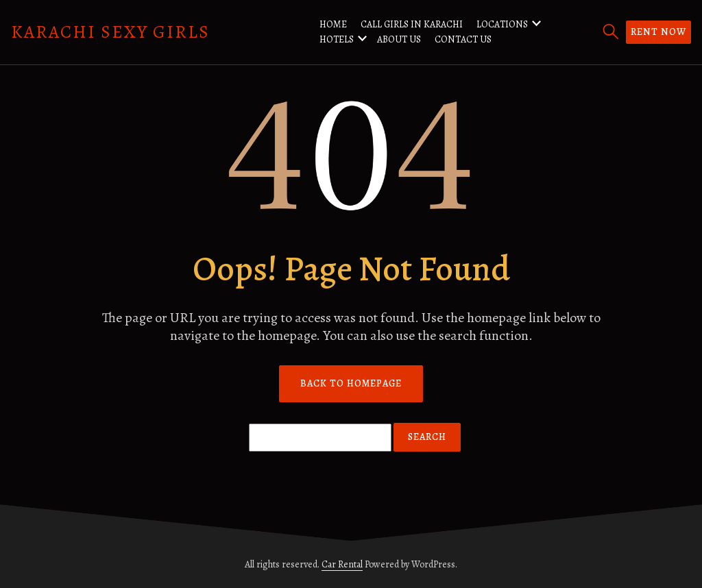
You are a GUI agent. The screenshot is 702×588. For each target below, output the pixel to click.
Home (333, 24)
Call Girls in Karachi (412, 24)
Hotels (337, 39)
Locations (502, 24)
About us (399, 39)
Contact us (463, 39)
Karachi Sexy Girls (110, 32)
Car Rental (342, 564)
